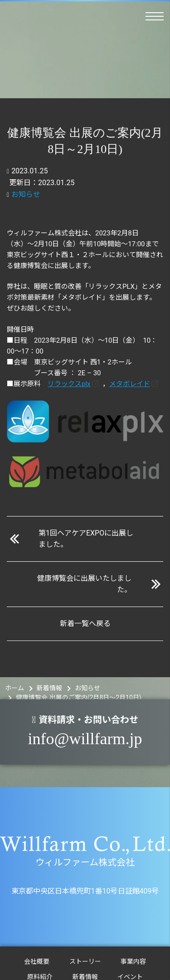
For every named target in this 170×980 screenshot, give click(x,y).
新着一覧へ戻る (85, 624)
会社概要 (37, 961)
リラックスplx (69, 384)
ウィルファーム (13, 19)
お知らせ (26, 194)
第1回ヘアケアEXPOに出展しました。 (86, 539)
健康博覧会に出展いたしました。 (84, 584)
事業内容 (133, 961)
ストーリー (85, 961)
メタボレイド (130, 384)
